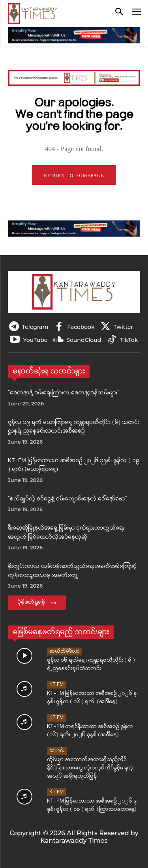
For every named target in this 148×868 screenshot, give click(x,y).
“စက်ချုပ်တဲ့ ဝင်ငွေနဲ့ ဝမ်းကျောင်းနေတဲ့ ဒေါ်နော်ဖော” (67, 499)
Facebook (81, 327)
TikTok (129, 340)
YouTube (35, 340)
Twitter (124, 327)
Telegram (35, 327)
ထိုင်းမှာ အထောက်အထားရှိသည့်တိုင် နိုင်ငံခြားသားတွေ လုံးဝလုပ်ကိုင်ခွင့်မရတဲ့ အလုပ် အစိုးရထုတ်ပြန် (90, 768)
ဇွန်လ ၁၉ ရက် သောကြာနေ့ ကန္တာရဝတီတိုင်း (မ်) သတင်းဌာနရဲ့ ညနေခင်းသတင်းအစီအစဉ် (74, 427)
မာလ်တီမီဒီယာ (65, 651)
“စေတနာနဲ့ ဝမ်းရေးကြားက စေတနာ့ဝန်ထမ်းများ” (64, 393)
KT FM (56, 684)
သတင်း (57, 751)
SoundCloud (84, 340)
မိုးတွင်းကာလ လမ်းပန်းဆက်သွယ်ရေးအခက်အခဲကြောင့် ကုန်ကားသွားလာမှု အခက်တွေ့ (72, 571)
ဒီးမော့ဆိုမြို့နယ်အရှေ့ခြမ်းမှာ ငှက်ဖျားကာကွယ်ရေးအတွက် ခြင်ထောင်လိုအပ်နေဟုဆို (66, 533)
